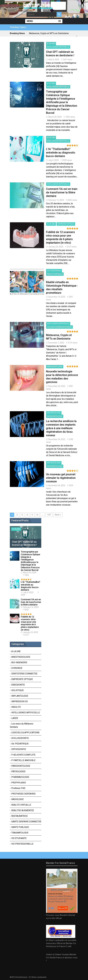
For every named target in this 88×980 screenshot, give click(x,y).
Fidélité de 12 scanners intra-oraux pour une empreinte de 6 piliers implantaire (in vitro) (30, 623)
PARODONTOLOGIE (55, 366)
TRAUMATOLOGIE (20, 833)
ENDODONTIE (18, 685)
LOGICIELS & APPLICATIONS (25, 733)
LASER (15, 718)
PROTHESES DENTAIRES (23, 794)
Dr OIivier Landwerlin (38, 977)
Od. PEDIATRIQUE (54, 271)
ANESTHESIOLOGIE (21, 657)
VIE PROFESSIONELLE (22, 844)
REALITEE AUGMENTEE (23, 810)
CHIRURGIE (17, 668)
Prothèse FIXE (18, 788)
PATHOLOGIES (18, 771)
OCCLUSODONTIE (20, 738)
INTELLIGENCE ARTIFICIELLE (58, 47)
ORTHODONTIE (19, 749)
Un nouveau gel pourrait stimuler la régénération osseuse (61, 478)
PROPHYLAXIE (19, 783)
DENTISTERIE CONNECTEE (24, 674)
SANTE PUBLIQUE (20, 827)
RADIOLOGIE (17, 799)
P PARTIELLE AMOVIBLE (23, 760)
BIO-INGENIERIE (19, 662)
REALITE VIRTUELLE (55, 274)
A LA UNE (51, 43)
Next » (58, 515)
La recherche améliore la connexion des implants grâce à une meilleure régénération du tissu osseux (61, 428)
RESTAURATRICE (19, 816)
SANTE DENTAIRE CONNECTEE (26, 822)
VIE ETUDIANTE (19, 838)
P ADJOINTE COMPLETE (23, 755)
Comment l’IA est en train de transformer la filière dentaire (62, 192)
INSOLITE (16, 707)
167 (49, 515)
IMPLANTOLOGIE (54, 413)
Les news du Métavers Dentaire (59, 327)
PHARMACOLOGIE (20, 777)
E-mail (68, 946)
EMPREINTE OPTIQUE (66, 224)
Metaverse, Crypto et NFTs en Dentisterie (49, 33)
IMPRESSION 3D (20, 701)
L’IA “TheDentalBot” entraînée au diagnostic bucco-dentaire (61, 153)
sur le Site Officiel (54, 918)
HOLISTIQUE (17, 690)
